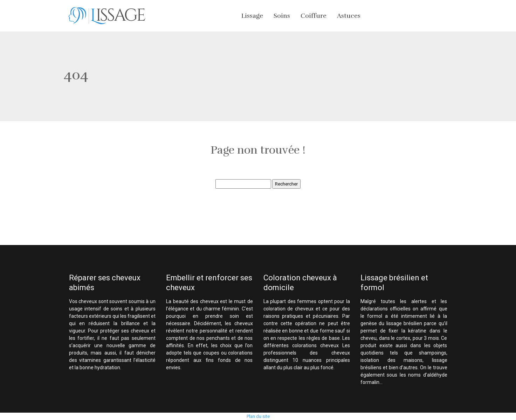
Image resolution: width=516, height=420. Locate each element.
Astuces (349, 16)
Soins (282, 16)
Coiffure (314, 16)
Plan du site (258, 416)
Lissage (252, 16)
